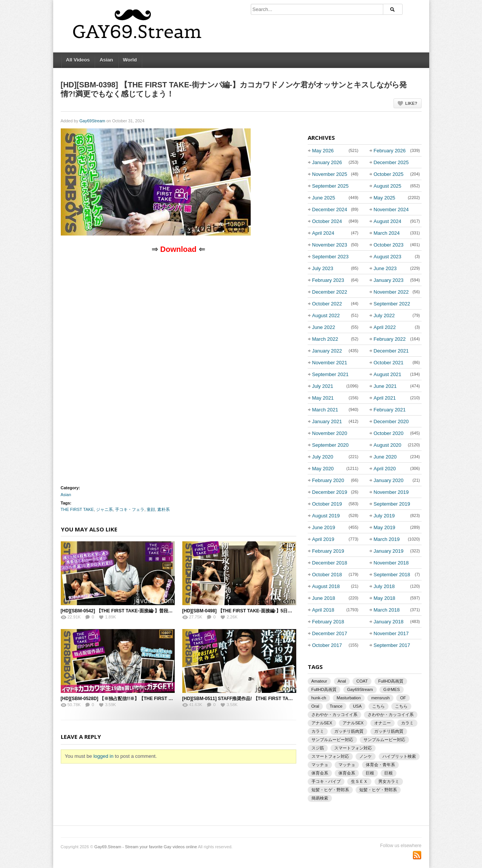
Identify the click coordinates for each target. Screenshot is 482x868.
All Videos (78, 60)
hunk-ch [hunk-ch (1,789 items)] (319, 698)
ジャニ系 (104, 509)
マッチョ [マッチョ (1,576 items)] (320, 765)
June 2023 (385, 268)
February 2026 (390, 151)
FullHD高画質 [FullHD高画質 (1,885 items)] (324, 689)
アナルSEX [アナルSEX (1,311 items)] (322, 723)
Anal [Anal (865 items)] (342, 681)
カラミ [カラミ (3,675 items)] (407, 723)
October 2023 (389, 245)
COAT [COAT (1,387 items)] (362, 681)
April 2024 (323, 233)
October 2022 (327, 304)
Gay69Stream (92, 121)
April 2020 (385, 469)
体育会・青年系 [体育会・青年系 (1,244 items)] (380, 765)
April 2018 (323, 610)
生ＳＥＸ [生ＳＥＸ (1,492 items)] (359, 781)
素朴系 (164, 509)
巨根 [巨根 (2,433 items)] (370, 773)
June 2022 (324, 327)
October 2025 (389, 174)
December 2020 (391, 421)
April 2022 (385, 327)
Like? (411, 103)
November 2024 (391, 209)
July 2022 (384, 315)
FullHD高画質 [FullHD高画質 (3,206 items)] (391, 681)
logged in (104, 756)
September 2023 (330, 257)
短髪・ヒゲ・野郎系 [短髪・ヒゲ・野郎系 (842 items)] (378, 790)
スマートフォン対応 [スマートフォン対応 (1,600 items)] (330, 756)
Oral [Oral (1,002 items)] (315, 706)
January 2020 (389, 480)
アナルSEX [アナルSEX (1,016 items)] (353, 723)
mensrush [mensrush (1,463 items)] (380, 698)
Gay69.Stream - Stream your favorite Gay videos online (145, 847)
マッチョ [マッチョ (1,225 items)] (347, 765)
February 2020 (328, 480)
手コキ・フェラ (130, 509)
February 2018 (328, 622)
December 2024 (330, 209)
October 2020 (389, 433)
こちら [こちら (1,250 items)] (378, 706)
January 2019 (389, 551)
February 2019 (328, 551)
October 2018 (327, 575)
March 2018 (387, 610)
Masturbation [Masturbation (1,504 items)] (349, 698)
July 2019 (384, 516)
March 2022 (325, 339)
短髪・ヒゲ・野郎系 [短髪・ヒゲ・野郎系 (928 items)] (330, 790)
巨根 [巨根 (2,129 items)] (389, 773)
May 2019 (385, 527)
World (130, 60)
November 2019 (391, 492)
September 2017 (392, 645)
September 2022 (392, 304)
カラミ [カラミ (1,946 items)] (318, 731)
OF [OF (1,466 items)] (403, 698)
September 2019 (392, 504)
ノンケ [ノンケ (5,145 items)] (366, 756)
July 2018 (384, 586)
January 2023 (389, 280)
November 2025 (330, 174)
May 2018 (385, 598)
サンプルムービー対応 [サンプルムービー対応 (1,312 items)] (384, 740)
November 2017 (391, 633)
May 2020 (323, 469)
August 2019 (326, 516)
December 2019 (330, 492)
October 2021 (389, 363)
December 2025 (391, 162)
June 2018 (324, 598)
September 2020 (330, 445)
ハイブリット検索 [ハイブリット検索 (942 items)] (399, 756)
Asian (106, 60)
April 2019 (323, 539)
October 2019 (327, 504)
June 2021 (385, 386)
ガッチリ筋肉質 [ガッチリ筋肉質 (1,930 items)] (349, 731)
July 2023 (323, 268)
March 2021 (325, 410)
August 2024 (388, 221)
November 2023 (330, 245)
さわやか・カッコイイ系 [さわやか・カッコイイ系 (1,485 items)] (391, 715)
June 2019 (324, 527)
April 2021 (385, 398)
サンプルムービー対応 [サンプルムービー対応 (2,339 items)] (332, 740)
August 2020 (388, 445)
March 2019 (387, 539)
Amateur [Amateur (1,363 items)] (319, 681)
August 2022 (326, 315)
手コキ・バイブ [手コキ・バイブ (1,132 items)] (326, 781)
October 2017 (327, 645)
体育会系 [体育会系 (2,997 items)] (347, 773)
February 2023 (328, 280)
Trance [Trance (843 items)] (336, 706)
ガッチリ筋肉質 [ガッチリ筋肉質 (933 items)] (389, 731)
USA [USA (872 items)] (357, 706)
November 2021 (330, 363)
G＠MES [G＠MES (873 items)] (391, 689)
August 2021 (388, 374)
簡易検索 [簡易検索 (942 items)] (320, 798)
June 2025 (324, 198)
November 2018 (391, 563)
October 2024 (327, 221)
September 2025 (330, 186)
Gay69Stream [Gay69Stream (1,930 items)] (360, 689)
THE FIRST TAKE (77, 509)
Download (179, 249)
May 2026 (323, 151)
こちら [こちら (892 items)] (401, 706)
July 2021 (323, 386)
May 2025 (385, 198)
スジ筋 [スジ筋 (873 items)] (318, 748)
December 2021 (391, 351)
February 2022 (390, 339)
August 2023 (388, 257)
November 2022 (391, 292)
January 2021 (327, 421)
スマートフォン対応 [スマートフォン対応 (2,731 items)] (353, 748)
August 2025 (388, 186)
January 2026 (327, 162)
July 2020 (323, 457)
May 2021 (323, 398)
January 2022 (327, 351)
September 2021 (330, 374)
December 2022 (330, 292)
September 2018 (392, 575)
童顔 (151, 509)
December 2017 (330, 633)
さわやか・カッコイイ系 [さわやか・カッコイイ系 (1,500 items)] (334, 715)
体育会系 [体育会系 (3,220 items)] (320, 773)
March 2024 (387, 233)
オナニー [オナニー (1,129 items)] (382, 723)
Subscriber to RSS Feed (417, 855)
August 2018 (326, 586)
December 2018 (330, 563)
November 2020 (330, 433)
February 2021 (390, 410)
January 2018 (389, 622)
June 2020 (385, 457)
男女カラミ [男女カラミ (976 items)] (389, 781)
